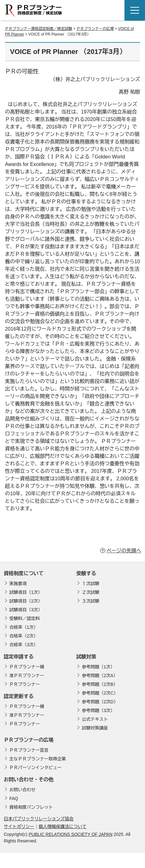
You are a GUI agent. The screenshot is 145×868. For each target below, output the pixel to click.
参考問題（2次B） (100, 684)
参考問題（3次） (98, 710)
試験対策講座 (95, 728)
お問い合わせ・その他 (29, 780)
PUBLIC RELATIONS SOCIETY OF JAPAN (70, 834)
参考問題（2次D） (100, 702)
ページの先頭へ (124, 551)
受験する (86, 573)
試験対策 (86, 657)
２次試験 (91, 592)
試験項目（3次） (26, 610)
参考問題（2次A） (100, 676)
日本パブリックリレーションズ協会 (39, 819)
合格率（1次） (24, 627)
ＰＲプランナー (25, 684)
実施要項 (18, 584)
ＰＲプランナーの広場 (95, 29)
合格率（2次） (24, 636)
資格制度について (24, 573)
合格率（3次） (24, 645)
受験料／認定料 (25, 618)
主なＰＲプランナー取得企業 (38, 759)
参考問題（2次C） (100, 693)
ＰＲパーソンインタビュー (35, 768)
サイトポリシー (19, 827)
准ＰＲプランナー (27, 676)
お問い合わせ (22, 790)
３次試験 (91, 601)
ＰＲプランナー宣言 (29, 750)
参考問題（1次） (98, 667)
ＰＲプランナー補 (27, 667)
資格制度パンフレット (31, 807)
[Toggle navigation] (135, 10)
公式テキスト (95, 719)
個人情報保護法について (63, 827)
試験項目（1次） (26, 592)
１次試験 (91, 584)
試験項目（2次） (26, 601)
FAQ (14, 798)
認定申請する (19, 657)
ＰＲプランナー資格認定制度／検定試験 (39, 29)
